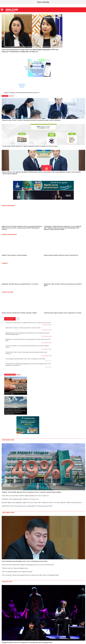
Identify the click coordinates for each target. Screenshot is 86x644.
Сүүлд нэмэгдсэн (10, 319)
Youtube (15, 5)
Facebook (3, 5)
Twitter (9, 5)
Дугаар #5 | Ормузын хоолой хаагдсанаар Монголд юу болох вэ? (22, 93)
